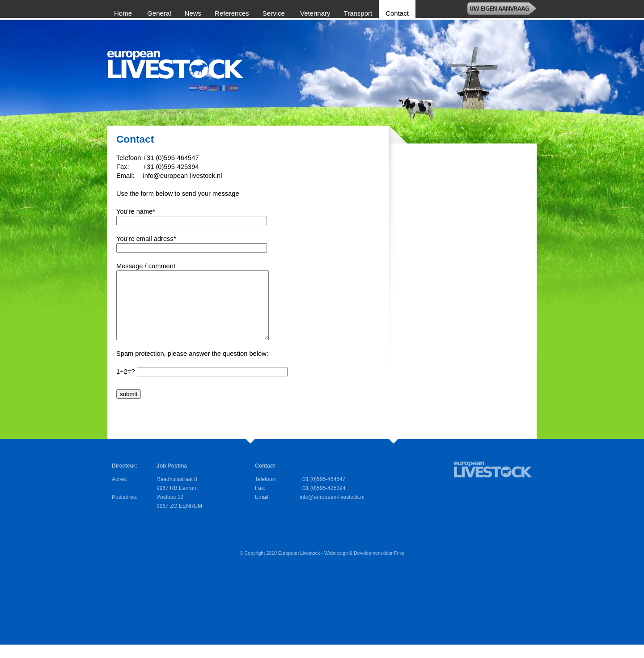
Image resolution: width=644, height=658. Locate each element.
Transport (358, 13)
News (193, 13)
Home (124, 13)
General (159, 13)
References (232, 13)
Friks (399, 566)
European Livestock (299, 566)
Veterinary (315, 13)
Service (275, 13)
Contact (397, 13)
